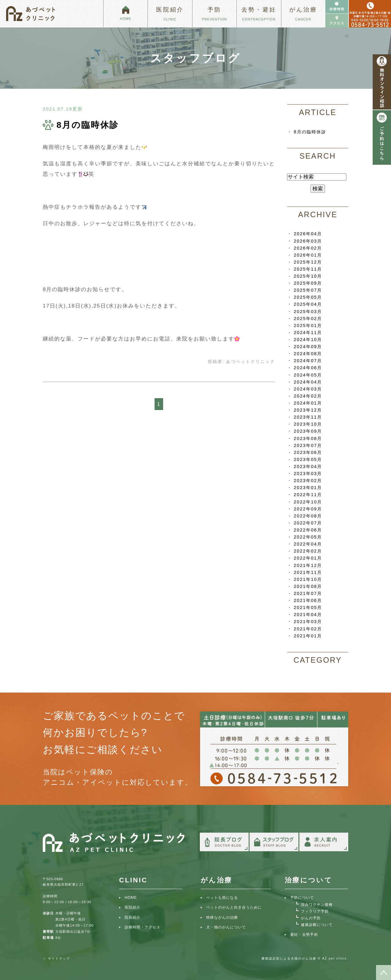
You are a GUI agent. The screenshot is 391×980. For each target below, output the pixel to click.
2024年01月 (308, 403)
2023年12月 (308, 410)
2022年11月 (308, 495)
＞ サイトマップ (56, 958)
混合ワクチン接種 (317, 905)
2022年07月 (308, 523)
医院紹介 (133, 907)
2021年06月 (308, 600)
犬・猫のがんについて (226, 927)
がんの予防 (311, 918)
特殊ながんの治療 (222, 917)
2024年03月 (308, 389)
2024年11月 (308, 333)
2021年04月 (308, 614)
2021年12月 (308, 565)
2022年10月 (308, 502)
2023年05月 (308, 459)
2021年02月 (308, 629)
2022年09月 (308, 509)
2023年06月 (308, 452)
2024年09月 (308, 347)
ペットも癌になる (222, 898)
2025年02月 (308, 319)
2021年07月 (308, 593)
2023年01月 (308, 488)
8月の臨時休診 (88, 125)
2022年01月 (308, 558)
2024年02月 (308, 396)
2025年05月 (308, 297)
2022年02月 (308, 551)
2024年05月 (308, 375)
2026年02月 (308, 248)
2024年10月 (308, 340)
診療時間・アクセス (143, 927)
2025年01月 (308, 326)
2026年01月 (308, 255)
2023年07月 (308, 445)
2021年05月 (308, 607)
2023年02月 (308, 481)
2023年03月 (308, 474)
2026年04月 (308, 234)
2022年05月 (308, 537)
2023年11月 (308, 417)
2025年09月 (308, 283)
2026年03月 (308, 241)
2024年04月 (308, 382)
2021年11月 (308, 572)
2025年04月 (308, 304)
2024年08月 (308, 354)
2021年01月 (308, 636)
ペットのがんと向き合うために (234, 907)
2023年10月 (308, 424)
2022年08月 (308, 516)
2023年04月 (308, 467)
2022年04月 (308, 544)
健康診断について (317, 925)
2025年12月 (308, 262)
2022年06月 (308, 530)
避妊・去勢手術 (304, 935)
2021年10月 (308, 579)
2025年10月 (308, 276)
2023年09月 (308, 431)
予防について (302, 898)
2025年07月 (308, 290)
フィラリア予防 (315, 911)
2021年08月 (308, 586)
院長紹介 (133, 917)
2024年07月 (308, 361)
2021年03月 (308, 622)
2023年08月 (308, 438)
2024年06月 (308, 368)
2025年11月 (308, 269)
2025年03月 (308, 312)
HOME (131, 898)
